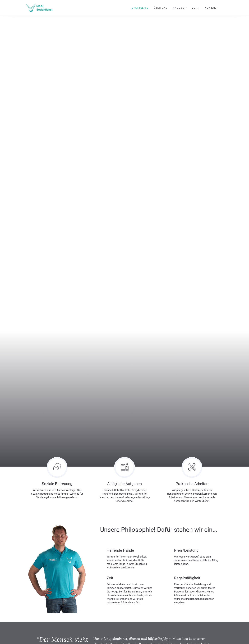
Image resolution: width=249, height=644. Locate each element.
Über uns (161, 8)
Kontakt (211, 8)
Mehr (195, 8)
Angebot (179, 8)
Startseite (140, 8)
